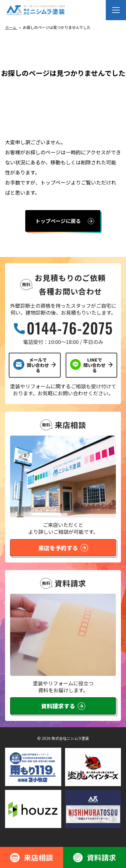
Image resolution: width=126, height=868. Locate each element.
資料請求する (63, 706)
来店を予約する (63, 548)
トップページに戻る (58, 221)
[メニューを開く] (116, 10)
